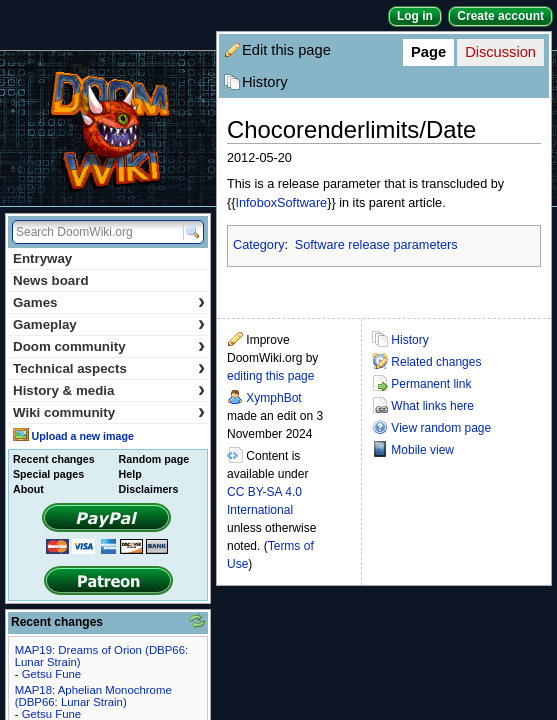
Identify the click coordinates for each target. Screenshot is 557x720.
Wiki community (109, 412)
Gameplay (109, 324)
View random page (441, 428)
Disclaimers (149, 489)
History (265, 82)
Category (258, 245)
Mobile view (422, 450)
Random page (154, 459)
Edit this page (286, 50)
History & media (109, 390)
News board (51, 280)
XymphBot (273, 398)
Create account (500, 16)
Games (109, 302)
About (28, 489)
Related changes (436, 362)
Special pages (48, 474)
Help (130, 474)
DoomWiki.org (108, 128)
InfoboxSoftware (281, 203)
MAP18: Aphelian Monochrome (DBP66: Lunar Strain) (93, 696)
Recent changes (54, 459)
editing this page (270, 376)
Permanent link (431, 384)
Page (428, 52)
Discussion (500, 52)
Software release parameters (376, 245)
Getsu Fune (52, 674)
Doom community (109, 346)
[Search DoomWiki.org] (95, 232)
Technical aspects (109, 368)
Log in (415, 16)
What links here (432, 406)
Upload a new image (82, 436)
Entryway (42, 258)
